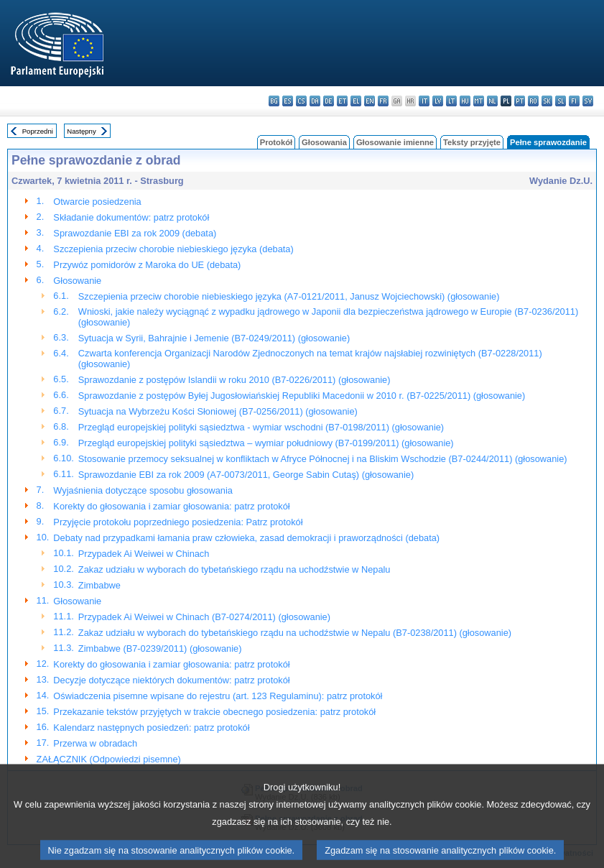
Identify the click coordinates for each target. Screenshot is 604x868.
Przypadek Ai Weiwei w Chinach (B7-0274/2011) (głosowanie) (204, 617)
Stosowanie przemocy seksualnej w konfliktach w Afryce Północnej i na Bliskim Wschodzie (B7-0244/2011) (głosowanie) (323, 459)
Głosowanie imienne (395, 142)
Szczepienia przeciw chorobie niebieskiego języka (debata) (173, 249)
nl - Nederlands (492, 101)
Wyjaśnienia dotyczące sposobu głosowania (143, 490)
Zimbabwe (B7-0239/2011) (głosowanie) (160, 648)
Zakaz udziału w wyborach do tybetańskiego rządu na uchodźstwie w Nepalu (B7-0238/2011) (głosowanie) (295, 633)
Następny (82, 131)
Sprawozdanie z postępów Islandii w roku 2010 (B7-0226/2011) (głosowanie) (234, 380)
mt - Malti (479, 101)
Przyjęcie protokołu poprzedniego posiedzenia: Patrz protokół (178, 522)
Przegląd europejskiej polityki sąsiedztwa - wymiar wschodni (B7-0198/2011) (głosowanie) (261, 427)
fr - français (383, 101)
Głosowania (324, 142)
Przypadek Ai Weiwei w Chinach (144, 554)
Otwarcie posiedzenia (97, 202)
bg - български (274, 101)
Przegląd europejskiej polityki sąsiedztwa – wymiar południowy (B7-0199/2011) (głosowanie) (266, 443)
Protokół (276, 142)
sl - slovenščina (561, 101)
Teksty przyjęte (472, 142)
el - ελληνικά (356, 101)
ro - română (533, 101)
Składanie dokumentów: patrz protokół (131, 217)
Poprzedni (38, 131)
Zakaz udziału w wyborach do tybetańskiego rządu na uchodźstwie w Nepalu (234, 569)
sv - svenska (588, 101)
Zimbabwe (99, 585)
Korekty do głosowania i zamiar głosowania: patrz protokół (171, 506)
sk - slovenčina (547, 101)
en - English (370, 101)
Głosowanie (77, 281)
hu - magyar (465, 101)
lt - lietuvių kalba (451, 101)
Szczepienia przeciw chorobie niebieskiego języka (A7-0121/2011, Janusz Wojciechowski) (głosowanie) (289, 296)
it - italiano (424, 101)
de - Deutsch (329, 101)
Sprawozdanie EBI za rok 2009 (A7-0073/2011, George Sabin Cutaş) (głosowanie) (246, 475)
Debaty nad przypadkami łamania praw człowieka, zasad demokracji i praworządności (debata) (246, 538)
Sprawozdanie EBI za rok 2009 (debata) (135, 233)
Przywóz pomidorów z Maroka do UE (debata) (147, 265)
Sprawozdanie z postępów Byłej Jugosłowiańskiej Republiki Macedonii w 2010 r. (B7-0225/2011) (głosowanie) (302, 396)
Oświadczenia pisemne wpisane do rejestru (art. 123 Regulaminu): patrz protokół (218, 696)
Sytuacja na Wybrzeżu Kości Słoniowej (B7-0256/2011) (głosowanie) (218, 411)
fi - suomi (574, 101)
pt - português (520, 101)
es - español (288, 101)
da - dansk (315, 101)
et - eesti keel (342, 101)
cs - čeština (301, 101)
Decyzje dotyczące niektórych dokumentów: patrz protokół (171, 680)
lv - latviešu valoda (438, 101)
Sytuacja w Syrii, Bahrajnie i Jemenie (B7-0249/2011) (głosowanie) (214, 338)
